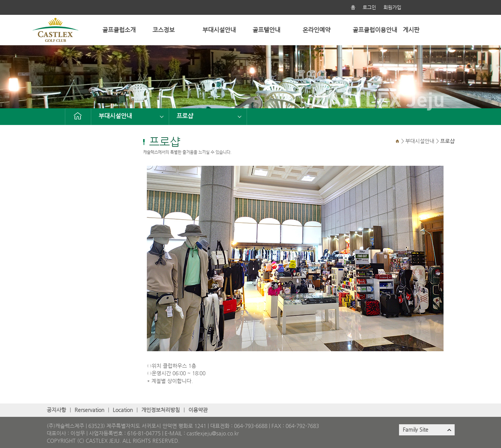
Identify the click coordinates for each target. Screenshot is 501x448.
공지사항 (56, 410)
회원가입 (392, 7)
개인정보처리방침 (161, 410)
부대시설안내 (219, 30)
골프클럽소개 (119, 30)
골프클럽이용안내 (375, 30)
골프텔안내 (266, 30)
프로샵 (185, 116)
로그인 (369, 7)
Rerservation (89, 410)
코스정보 (164, 30)
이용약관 (198, 410)
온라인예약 (317, 30)
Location (123, 410)
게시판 (411, 30)
